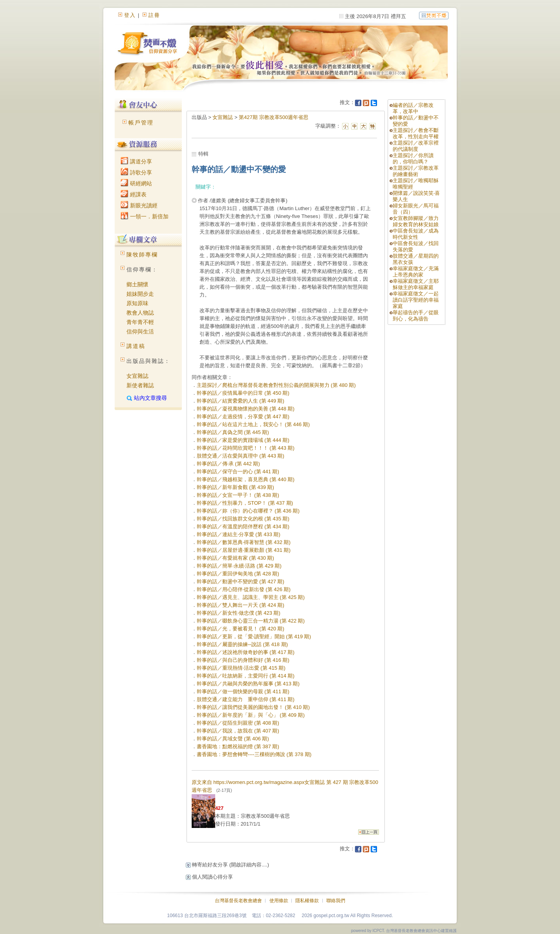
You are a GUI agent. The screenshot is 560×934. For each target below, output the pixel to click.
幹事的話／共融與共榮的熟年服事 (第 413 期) (248, 684)
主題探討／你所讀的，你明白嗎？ (413, 158)
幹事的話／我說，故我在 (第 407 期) (238, 731)
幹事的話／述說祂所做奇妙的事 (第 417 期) (246, 652)
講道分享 (136, 161)
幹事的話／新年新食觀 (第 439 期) (235, 487)
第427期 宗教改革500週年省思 (274, 117)
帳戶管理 (141, 123)
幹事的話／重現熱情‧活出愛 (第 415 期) (241, 668)
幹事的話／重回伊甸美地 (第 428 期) (238, 574)
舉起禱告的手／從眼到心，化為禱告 (416, 316)
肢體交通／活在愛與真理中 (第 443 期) (241, 456)
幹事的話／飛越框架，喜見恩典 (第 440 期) (246, 479)
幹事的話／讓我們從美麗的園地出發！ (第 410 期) (253, 707)
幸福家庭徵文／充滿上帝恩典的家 (416, 272)
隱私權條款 (307, 901)
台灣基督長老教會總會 (238, 901)
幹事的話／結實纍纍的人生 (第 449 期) (241, 401)
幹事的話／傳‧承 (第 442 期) (228, 464)
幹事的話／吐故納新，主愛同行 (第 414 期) (246, 676)
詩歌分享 (136, 172)
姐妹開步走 (140, 294)
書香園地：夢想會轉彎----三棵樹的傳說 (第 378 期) (254, 754)
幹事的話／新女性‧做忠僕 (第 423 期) (239, 613)
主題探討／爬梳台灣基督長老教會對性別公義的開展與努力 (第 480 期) (276, 385)
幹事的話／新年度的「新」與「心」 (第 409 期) (251, 715)
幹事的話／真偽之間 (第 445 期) (233, 432)
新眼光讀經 (139, 205)
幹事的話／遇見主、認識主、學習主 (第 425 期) (251, 597)
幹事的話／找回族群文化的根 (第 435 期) (243, 519)
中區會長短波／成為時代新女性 (416, 234)
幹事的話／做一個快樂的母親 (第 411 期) (243, 691)
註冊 (154, 15)
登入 (130, 15)
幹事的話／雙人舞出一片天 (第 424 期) (241, 605)
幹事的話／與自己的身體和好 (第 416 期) (243, 660)
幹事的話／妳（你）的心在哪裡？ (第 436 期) (248, 511)
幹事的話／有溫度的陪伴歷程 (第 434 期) (243, 527)
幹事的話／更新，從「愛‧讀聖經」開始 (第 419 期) (254, 636)
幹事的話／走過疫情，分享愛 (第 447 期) (243, 417)
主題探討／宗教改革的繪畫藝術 (416, 171)
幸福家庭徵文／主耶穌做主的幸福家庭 (416, 284)
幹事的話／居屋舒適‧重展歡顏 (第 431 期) (244, 550)
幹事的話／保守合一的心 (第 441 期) (238, 472)
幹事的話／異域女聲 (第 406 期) (233, 739)
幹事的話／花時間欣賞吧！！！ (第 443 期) (246, 448)
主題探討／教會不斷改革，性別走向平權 (416, 133)
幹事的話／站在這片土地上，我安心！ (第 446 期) (253, 424)
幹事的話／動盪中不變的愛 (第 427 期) (241, 581)
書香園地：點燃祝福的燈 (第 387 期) (238, 746)
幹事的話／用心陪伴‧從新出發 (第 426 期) (244, 589)
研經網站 (136, 183)
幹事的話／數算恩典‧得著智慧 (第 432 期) (244, 542)
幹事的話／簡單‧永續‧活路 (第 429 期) (239, 566)
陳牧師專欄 (142, 255)
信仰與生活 (140, 331)
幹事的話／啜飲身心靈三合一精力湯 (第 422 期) (251, 621)
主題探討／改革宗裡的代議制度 (416, 146)
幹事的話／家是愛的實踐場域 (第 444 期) (243, 440)
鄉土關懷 (137, 284)
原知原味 (137, 303)
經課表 (134, 194)
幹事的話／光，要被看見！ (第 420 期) (241, 629)
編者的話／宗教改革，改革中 (413, 108)
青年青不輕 (140, 322)
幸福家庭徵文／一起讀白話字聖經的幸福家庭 (416, 300)
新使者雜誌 (140, 385)
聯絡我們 (336, 901)
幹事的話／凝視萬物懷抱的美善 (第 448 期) (246, 409)
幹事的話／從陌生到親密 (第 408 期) (238, 723)
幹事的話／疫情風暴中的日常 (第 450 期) (243, 393)
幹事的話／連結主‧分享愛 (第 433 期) (239, 534)
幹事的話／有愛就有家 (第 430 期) (235, 558)
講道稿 (136, 346)
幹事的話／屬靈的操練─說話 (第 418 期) (242, 644)
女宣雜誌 (137, 376)
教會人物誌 (140, 313)
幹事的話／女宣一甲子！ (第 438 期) (238, 495)
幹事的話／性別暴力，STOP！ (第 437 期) (245, 503)
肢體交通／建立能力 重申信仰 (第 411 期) (246, 699)
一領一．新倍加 (145, 216)
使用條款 (279, 901)
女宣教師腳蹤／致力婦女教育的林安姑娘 (416, 221)
